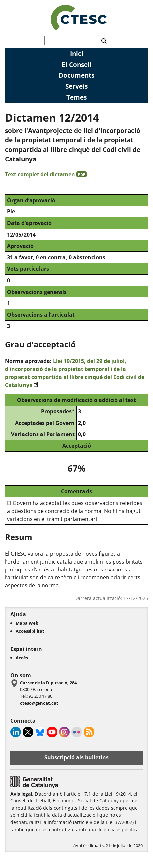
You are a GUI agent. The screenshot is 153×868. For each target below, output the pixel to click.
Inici (77, 53)
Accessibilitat (30, 631)
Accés (22, 658)
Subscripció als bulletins (76, 757)
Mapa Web (27, 623)
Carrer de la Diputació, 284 (48, 683)
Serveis (76, 86)
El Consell (77, 64)
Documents (76, 75)
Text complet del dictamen (46, 174)
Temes (76, 97)
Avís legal (21, 794)
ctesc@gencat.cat (39, 703)
